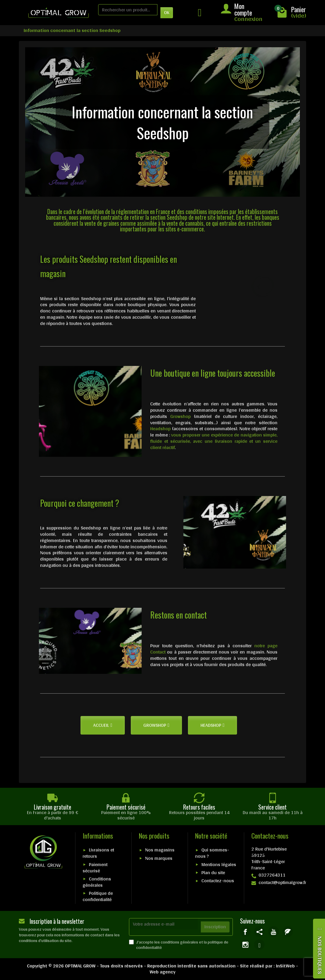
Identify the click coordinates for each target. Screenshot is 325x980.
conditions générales (179, 942)
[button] (103, 725)
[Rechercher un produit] (128, 10)
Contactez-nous (218, 881)
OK (167, 12)
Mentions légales (219, 864)
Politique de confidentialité (98, 896)
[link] (245, 931)
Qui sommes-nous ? (212, 853)
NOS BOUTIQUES (320, 955)
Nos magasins (160, 850)
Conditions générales (97, 882)
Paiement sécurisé (95, 868)
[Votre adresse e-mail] (164, 924)
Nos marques (159, 858)
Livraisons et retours (98, 853)
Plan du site (213, 873)
